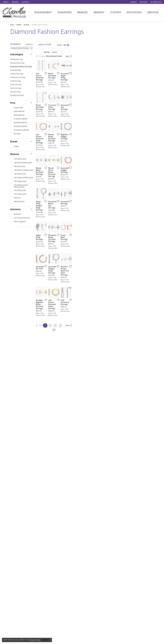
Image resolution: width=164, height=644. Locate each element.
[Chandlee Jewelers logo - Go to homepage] (15, 12)
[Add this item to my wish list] (72, 101)
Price (13, 103)
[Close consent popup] (50, 640)
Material (15, 154)
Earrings (26, 25)
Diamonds (65, 12)
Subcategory (17, 54)
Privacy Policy (35, 640)
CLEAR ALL (29, 44)
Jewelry (99, 12)
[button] (133, 2)
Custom (116, 12)
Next (149, 56)
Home (12, 25)
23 (106, 470)
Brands (83, 12)
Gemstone (16, 209)
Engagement (43, 12)
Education (134, 12)
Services (153, 12)
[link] (6, 2)
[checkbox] (17, 108)
